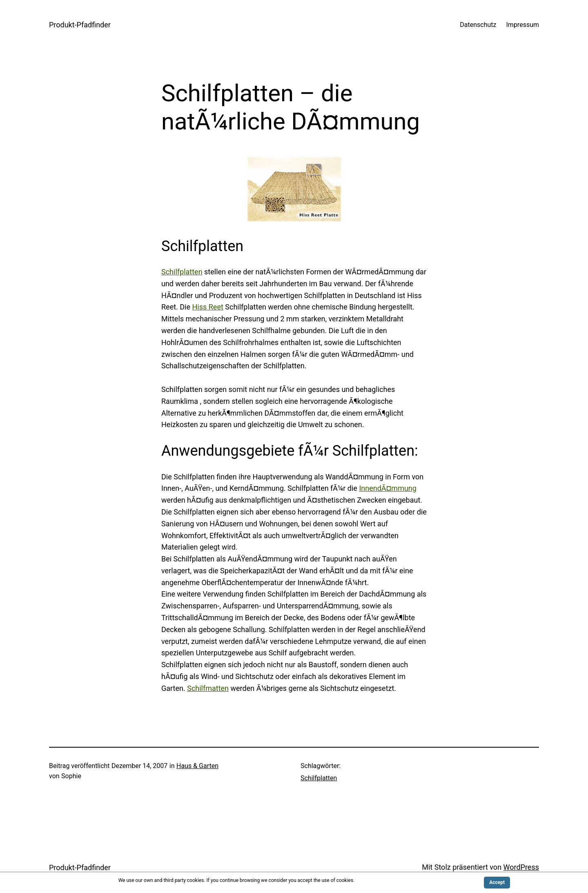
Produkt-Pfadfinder (80, 25)
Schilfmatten (208, 688)
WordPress (521, 867)
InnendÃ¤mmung (388, 488)
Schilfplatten (182, 272)
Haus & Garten (197, 766)
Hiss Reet (207, 307)
